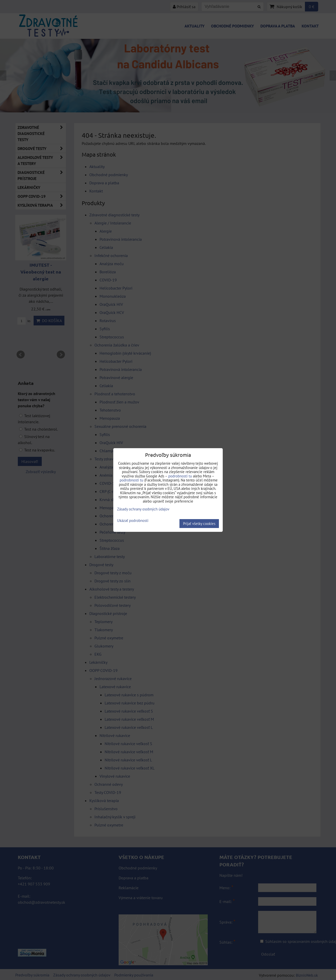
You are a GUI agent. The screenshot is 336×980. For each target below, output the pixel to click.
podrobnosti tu (180, 476)
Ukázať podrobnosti (133, 521)
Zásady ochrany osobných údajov (143, 509)
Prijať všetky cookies (199, 524)
